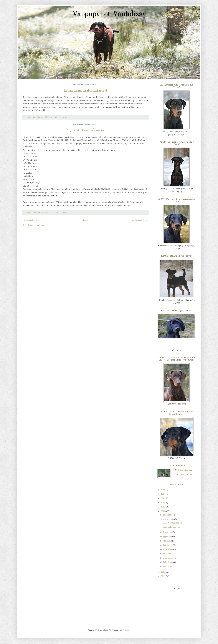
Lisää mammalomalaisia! (86, 90)
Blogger (126, 630)
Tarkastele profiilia (184, 474)
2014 (163, 498)
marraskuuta (169, 519)
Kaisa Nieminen (185, 470)
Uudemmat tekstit (31, 220)
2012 (163, 507)
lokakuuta (168, 532)
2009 (163, 576)
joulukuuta (168, 515)
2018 (163, 490)
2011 (163, 511)
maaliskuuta (169, 558)
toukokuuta (168, 549)
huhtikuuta (168, 554)
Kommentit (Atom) (36, 225)
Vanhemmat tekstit (140, 220)
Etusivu (85, 220)
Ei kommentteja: (61, 117)
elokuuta (167, 541)
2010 (163, 572)
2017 (163, 494)
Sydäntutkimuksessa (86, 130)
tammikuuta (168, 567)
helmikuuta (168, 562)
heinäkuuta (168, 545)
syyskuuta (168, 536)
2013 (163, 503)
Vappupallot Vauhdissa (109, 14)
